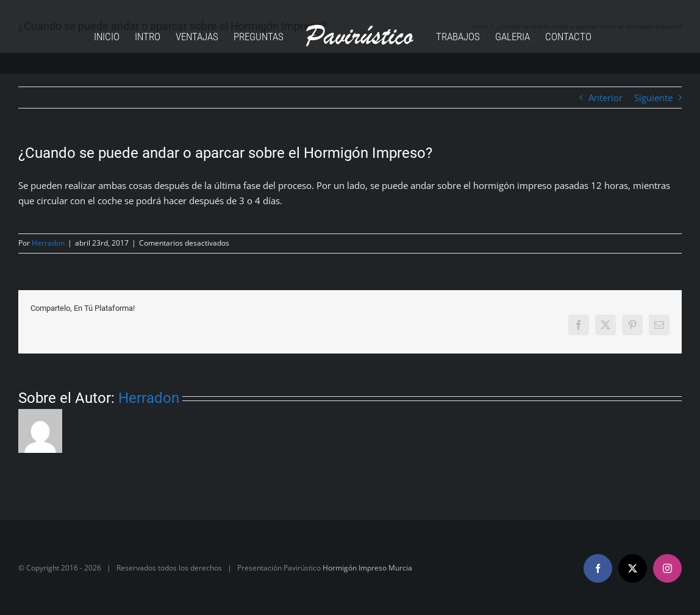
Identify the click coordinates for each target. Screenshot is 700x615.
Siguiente (653, 98)
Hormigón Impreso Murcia (367, 568)
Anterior (605, 98)
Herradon (48, 243)
